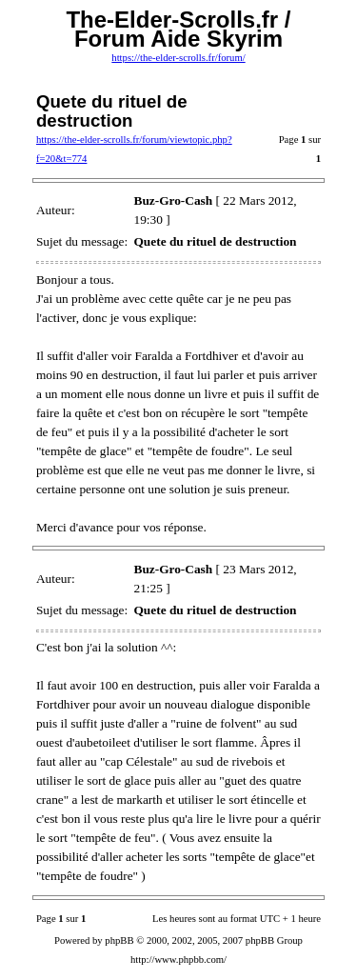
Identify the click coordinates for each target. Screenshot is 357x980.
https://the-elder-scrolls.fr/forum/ (178, 58)
